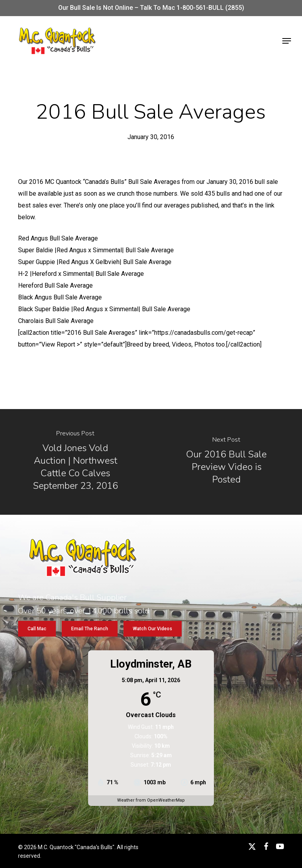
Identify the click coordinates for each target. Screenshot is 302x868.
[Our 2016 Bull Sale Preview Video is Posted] (226, 462)
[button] (287, 41)
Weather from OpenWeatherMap (151, 800)
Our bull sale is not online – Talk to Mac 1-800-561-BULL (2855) (151, 8)
